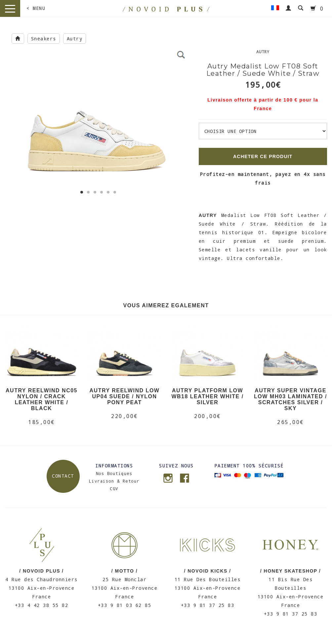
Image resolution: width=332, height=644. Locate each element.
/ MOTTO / (124, 571)
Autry (75, 39)
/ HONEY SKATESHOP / (290, 571)
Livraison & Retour (114, 481)
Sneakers (44, 39)
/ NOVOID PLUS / (41, 571)
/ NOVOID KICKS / (207, 571)
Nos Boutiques (114, 473)
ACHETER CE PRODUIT (263, 156)
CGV (114, 489)
